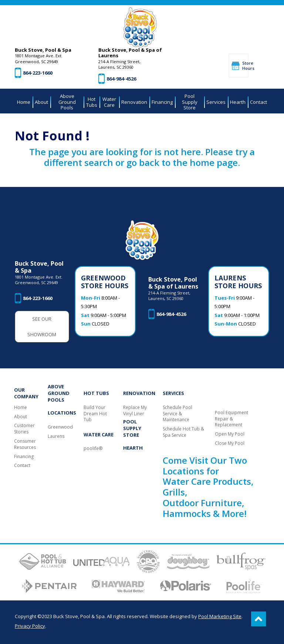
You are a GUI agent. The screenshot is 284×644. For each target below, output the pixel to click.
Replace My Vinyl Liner (135, 411)
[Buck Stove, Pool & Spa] (140, 27)
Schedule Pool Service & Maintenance (177, 414)
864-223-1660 (38, 73)
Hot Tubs (96, 393)
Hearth (133, 448)
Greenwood (60, 427)
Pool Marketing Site (220, 616)
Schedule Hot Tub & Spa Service (183, 432)
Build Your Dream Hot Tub (95, 414)
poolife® (93, 449)
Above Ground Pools (59, 393)
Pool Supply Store (132, 428)
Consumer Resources (25, 444)
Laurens (56, 436)
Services (173, 393)
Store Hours (245, 65)
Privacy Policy (30, 626)
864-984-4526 (121, 79)
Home (21, 408)
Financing (24, 457)
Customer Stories (24, 429)
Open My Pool (230, 434)
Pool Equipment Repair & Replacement (231, 419)
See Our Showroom (42, 327)
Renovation (139, 393)
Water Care (99, 435)
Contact (22, 466)
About (21, 417)
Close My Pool (230, 443)
